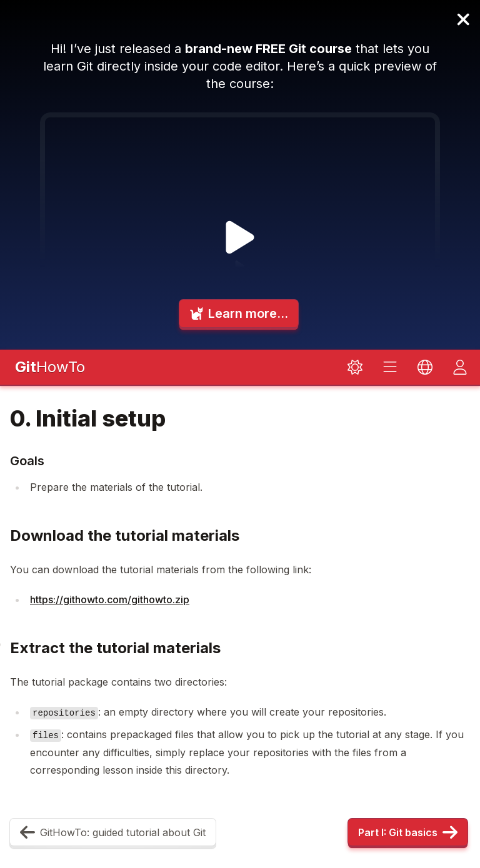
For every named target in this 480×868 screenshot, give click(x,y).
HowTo (50, 367)
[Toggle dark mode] (355, 367)
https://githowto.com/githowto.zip (110, 599)
